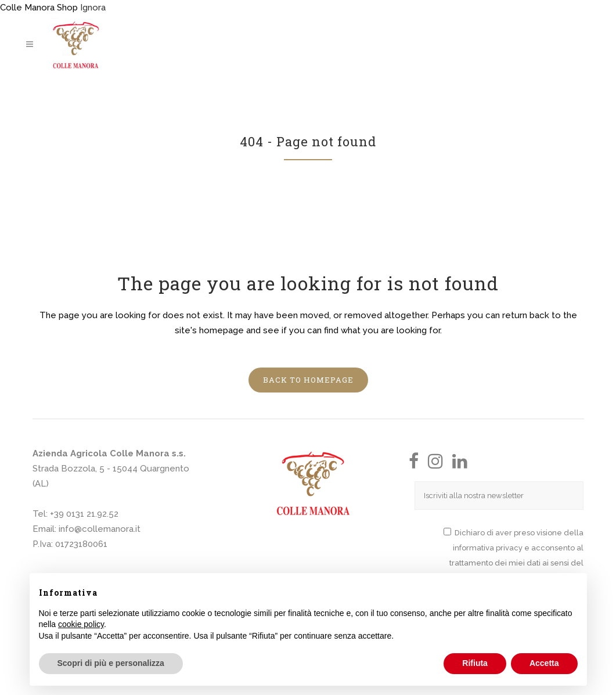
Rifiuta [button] (475, 663)
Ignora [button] (93, 8)
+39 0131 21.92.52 (84, 514)
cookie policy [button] (81, 624)
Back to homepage (308, 380)
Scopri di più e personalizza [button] (111, 663)
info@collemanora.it (100, 529)
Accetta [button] (544, 663)
